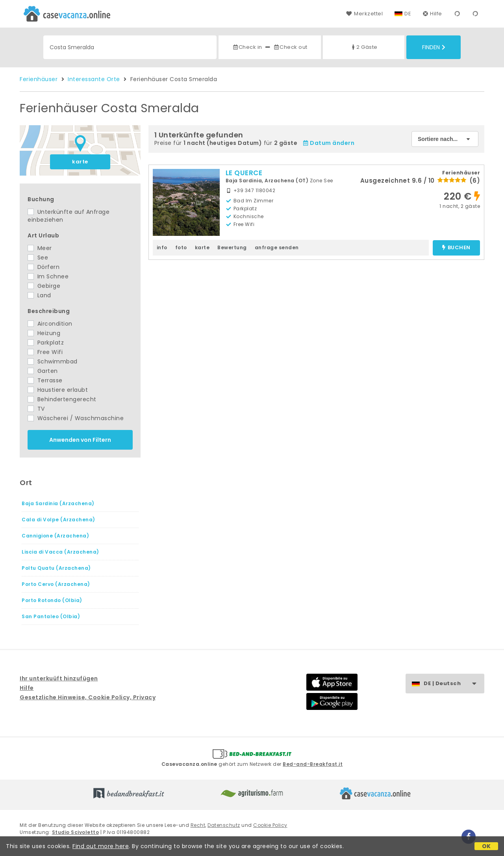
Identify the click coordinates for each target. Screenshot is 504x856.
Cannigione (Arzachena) (55, 536)
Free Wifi (45, 352)
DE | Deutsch (454, 684)
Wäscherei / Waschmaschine (76, 418)
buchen (456, 248)
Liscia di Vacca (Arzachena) (60, 552)
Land (39, 295)
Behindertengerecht (62, 399)
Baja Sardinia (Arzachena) (58, 503)
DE (408, 14)
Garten (43, 371)
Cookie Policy (270, 825)
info (162, 247)
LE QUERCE (244, 173)
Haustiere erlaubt (58, 390)
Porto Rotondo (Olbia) (52, 600)
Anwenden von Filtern (80, 440)
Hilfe (433, 14)
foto (181, 247)
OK (486, 846)
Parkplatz (46, 343)
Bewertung (232, 247)
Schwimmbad (53, 361)
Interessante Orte (94, 79)
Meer (40, 248)
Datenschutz (224, 825)
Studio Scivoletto (76, 832)
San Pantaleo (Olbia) (51, 616)
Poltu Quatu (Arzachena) (56, 568)
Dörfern (44, 267)
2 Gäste (364, 47)
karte (80, 162)
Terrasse (45, 380)
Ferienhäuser (39, 79)
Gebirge (44, 286)
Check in (247, 47)
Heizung (44, 333)
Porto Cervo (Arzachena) (56, 584)
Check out (290, 47)
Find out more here (101, 846)
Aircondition (50, 324)
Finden (434, 47)
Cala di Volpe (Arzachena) (58, 520)
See (38, 258)
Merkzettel (364, 14)
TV (36, 409)
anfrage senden (277, 247)
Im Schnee (48, 276)
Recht (198, 825)
